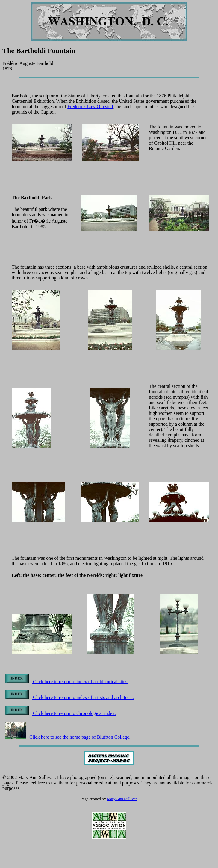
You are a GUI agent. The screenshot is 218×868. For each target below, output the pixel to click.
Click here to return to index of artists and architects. (70, 697)
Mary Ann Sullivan (122, 799)
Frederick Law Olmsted (90, 106)
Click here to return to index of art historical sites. (67, 682)
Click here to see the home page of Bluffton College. (68, 737)
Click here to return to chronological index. (61, 713)
